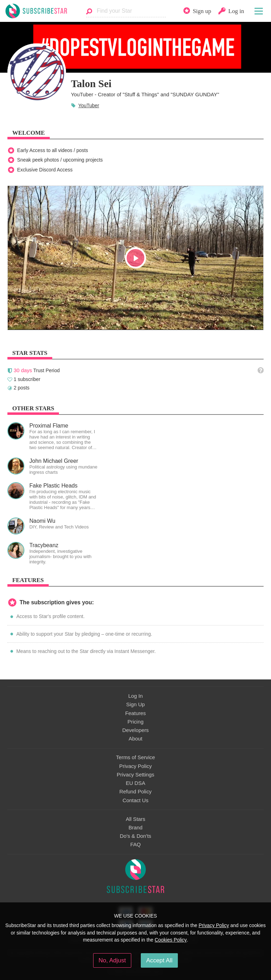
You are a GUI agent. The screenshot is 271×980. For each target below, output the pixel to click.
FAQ (135, 845)
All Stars (135, 819)
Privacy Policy (135, 766)
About (136, 739)
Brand (135, 828)
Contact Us (135, 800)
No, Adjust (112, 960)
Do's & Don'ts (136, 836)
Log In (135, 696)
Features (136, 713)
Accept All (159, 960)
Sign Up (136, 704)
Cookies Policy (171, 940)
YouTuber (89, 105)
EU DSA (135, 783)
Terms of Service (135, 757)
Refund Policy (135, 792)
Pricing (135, 722)
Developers (135, 730)
